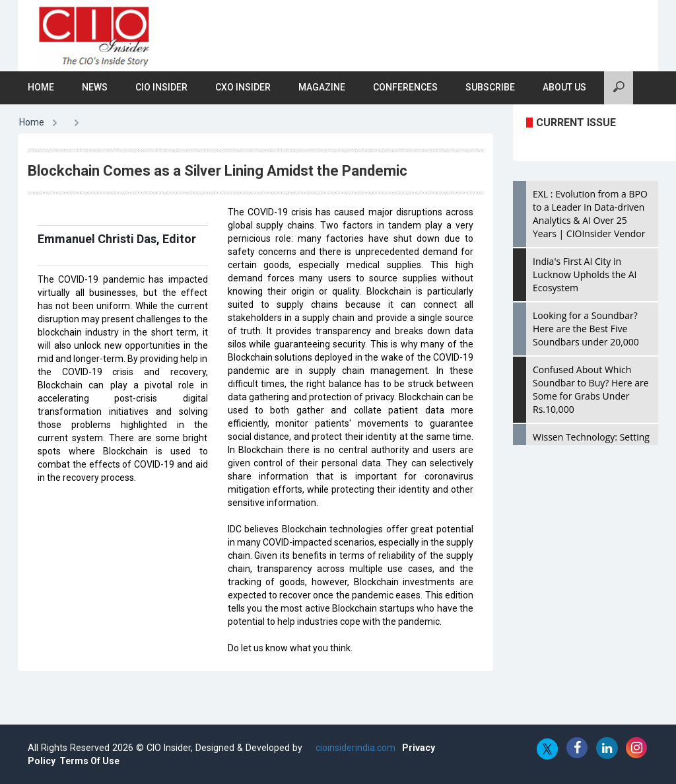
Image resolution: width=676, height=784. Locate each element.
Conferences (405, 87)
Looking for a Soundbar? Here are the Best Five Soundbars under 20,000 (586, 329)
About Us (564, 87)
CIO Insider (161, 87)
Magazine (322, 87)
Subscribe (490, 87)
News (95, 87)
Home (41, 87)
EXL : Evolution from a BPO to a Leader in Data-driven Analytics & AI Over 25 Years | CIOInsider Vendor (590, 214)
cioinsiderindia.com (354, 748)
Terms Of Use (89, 761)
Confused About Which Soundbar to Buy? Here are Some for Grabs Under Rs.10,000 (591, 389)
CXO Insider (243, 87)
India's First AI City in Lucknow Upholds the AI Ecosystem (585, 274)
